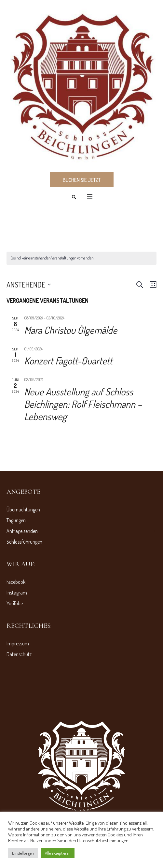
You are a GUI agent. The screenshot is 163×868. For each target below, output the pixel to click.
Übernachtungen (23, 509)
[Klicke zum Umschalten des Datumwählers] (29, 285)
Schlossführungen (24, 542)
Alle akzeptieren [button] (58, 853)
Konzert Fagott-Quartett (68, 360)
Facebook (16, 582)
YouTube (15, 603)
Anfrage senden (22, 531)
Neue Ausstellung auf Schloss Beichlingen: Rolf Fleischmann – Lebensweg (83, 404)
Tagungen (16, 520)
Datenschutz (19, 654)
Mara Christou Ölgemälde (71, 330)
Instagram (17, 593)
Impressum (18, 643)
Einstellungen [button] (23, 853)
